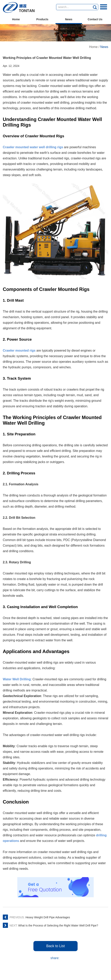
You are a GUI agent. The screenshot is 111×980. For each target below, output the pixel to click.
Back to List (55, 946)
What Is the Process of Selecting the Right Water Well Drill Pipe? (58, 925)
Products (42, 19)
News (69, 19)
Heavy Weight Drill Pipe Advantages (48, 917)
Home (16, 19)
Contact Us (95, 19)
